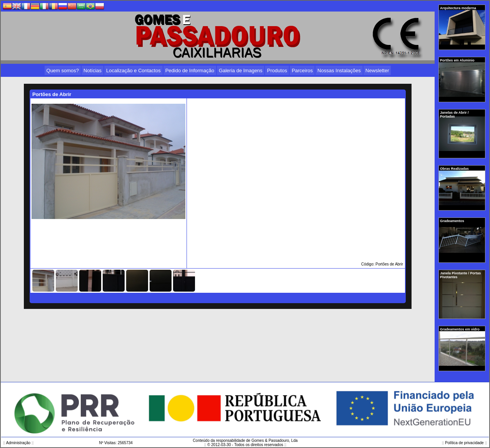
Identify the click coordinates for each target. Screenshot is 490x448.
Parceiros (302, 71)
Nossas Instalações (339, 71)
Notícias (92, 71)
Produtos (277, 71)
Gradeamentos (452, 221)
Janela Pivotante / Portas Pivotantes (460, 275)
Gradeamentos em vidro (460, 329)
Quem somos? (63, 71)
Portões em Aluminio (458, 60)
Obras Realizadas (455, 169)
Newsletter (377, 71)
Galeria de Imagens (241, 71)
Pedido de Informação (190, 71)
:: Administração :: (18, 443)
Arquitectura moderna (458, 8)
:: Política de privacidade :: (464, 443)
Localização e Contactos (133, 71)
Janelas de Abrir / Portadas (454, 114)
